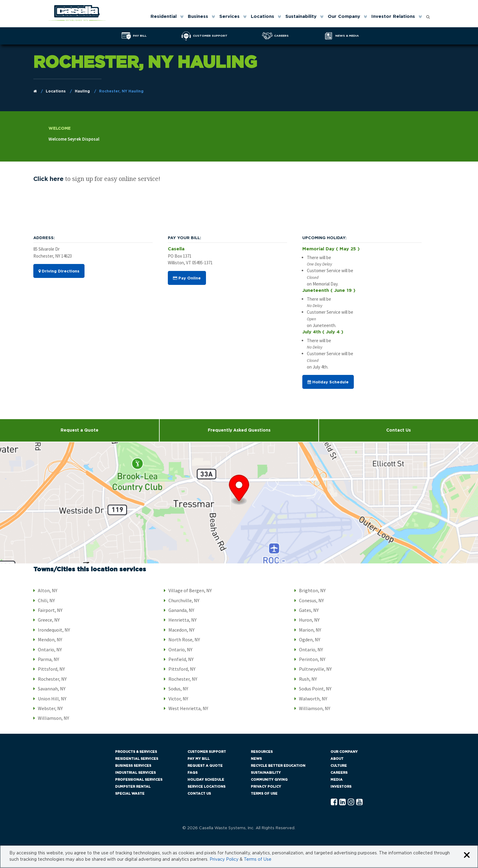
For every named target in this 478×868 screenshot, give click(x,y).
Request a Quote (80, 431)
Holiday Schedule (328, 382)
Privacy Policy (266, 787)
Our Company (344, 17)
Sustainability (301, 17)
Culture (339, 766)
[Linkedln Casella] (342, 803)
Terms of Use (264, 794)
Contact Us (199, 794)
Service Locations (206, 787)
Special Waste (130, 794)
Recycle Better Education (278, 766)
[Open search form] (428, 15)
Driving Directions (59, 272)
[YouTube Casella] (359, 803)
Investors (341, 787)
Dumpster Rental (133, 787)
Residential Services (137, 759)
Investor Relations (393, 17)
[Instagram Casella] (351, 803)
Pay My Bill (199, 759)
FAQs (193, 773)
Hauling (82, 91)
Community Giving (269, 780)
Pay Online (187, 279)
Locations (262, 17)
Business (198, 17)
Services (229, 17)
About (337, 759)
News (256, 759)
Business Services (133, 766)
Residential (164, 17)
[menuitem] (167, 17)
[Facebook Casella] (334, 803)
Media (337, 780)
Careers (339, 773)
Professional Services (139, 780)
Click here (48, 179)
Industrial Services (135, 773)
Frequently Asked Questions (239, 431)
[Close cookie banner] (467, 856)
